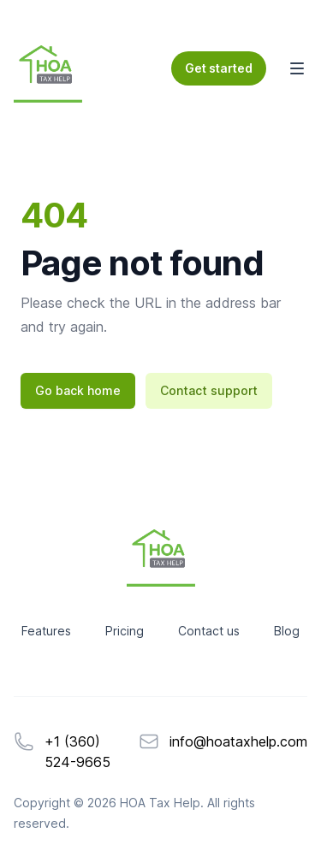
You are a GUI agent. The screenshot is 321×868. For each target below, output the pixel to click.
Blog (287, 631)
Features (46, 631)
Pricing (125, 631)
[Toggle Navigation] (297, 68)
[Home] (48, 68)
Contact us (209, 631)
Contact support (209, 390)
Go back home (78, 390)
